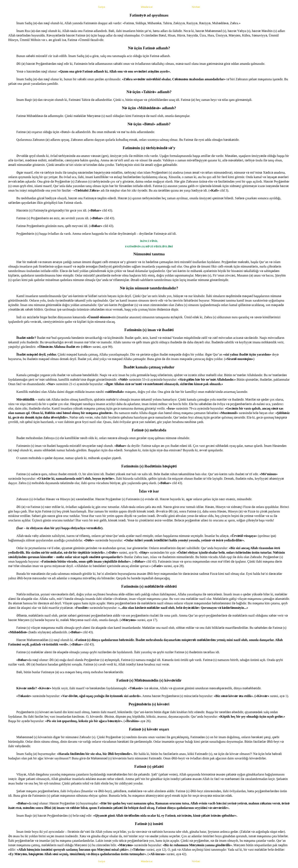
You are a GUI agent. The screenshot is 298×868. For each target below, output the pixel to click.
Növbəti (196, 7)
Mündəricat (147, 7)
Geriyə (102, 7)
